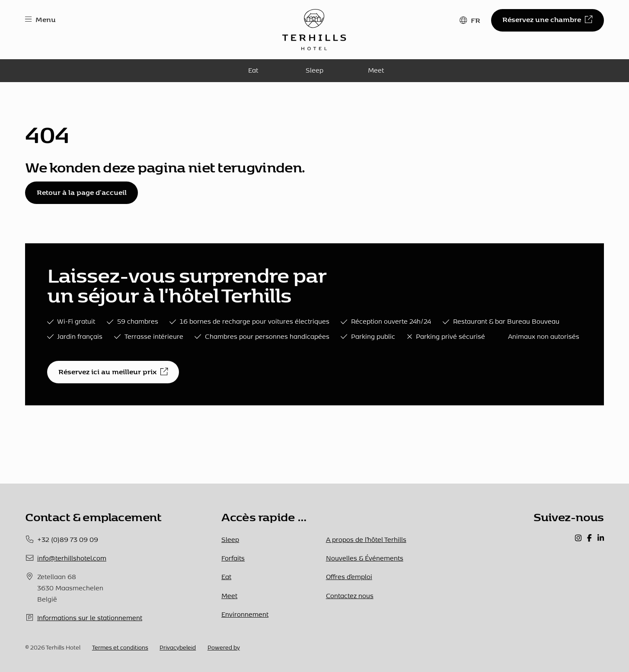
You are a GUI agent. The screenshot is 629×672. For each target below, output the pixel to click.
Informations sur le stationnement (90, 618)
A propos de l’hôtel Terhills (366, 539)
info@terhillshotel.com (72, 558)
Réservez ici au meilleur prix (113, 371)
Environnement (245, 614)
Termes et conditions (120, 647)
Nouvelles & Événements (365, 558)
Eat (253, 70)
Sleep (314, 70)
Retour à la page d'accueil (82, 192)
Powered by (224, 647)
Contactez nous (350, 596)
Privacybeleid (178, 647)
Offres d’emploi (349, 576)
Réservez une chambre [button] (547, 19)
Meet (376, 70)
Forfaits (233, 558)
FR (476, 20)
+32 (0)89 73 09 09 (68, 539)
